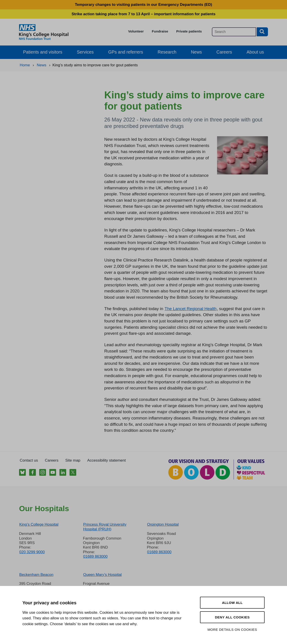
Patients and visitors (43, 52)
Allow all (232, 603)
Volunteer (136, 31)
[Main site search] (234, 32)
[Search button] (262, 32)
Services (85, 52)
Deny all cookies (232, 617)
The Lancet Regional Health (191, 309)
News (197, 52)
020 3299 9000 (32, 552)
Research (167, 52)
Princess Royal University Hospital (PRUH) (105, 527)
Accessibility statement (107, 460)
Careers (224, 52)
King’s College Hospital (39, 524)
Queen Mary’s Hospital (102, 575)
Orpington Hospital (163, 524)
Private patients (189, 31)
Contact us (29, 460)
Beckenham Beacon (36, 575)
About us (255, 52)
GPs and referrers (126, 52)
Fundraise (160, 31)
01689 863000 (95, 556)
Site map (73, 460)
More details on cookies (232, 630)
